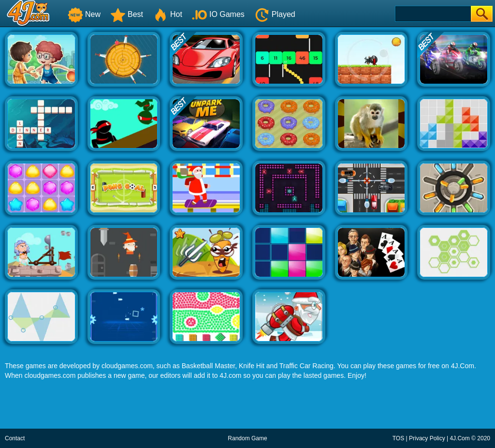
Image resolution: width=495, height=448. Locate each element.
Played (275, 14)
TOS (398, 438)
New (84, 14)
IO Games (218, 14)
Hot (167, 14)
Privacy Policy (427, 438)
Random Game (247, 438)
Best (127, 14)
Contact (15, 438)
